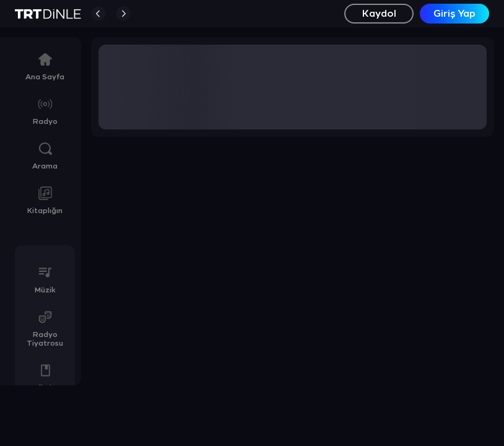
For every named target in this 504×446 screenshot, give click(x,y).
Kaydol (379, 14)
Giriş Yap (454, 14)
